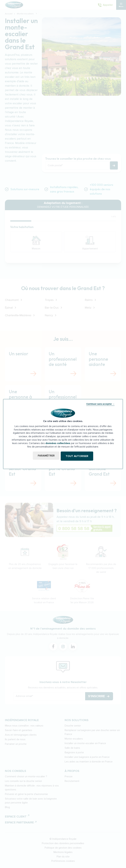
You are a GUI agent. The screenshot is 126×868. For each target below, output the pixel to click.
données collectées (58, 444)
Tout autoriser (78, 456)
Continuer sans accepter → (100, 404)
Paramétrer (46, 456)
